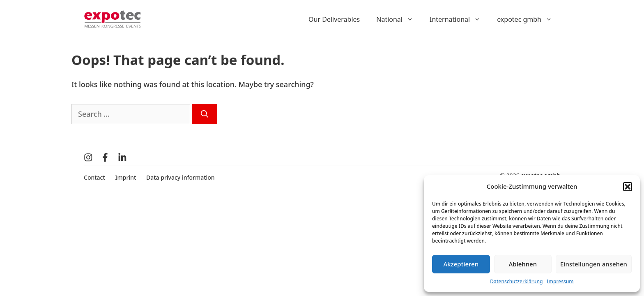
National (399, 19)
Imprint (126, 177)
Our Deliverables (334, 19)
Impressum (560, 281)
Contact (94, 177)
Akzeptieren (461, 264)
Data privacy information (181, 177)
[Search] (205, 114)
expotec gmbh (529, 19)
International (459, 19)
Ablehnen (523, 264)
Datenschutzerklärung (516, 281)
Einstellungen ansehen (594, 264)
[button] (628, 187)
